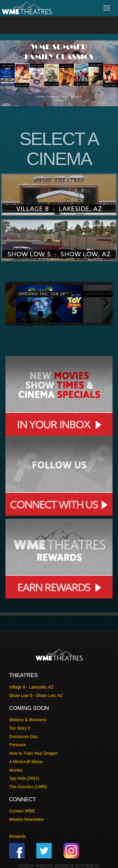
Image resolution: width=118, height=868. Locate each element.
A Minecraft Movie (26, 760)
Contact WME (22, 809)
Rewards (17, 834)
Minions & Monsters (28, 718)
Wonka (16, 768)
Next (104, 303)
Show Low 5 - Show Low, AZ (36, 694)
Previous (14, 303)
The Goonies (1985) (28, 785)
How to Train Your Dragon (33, 752)
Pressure (18, 743)
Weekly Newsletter (27, 818)
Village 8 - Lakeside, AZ (31, 686)
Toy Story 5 (20, 727)
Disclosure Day (23, 735)
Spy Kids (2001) (24, 777)
